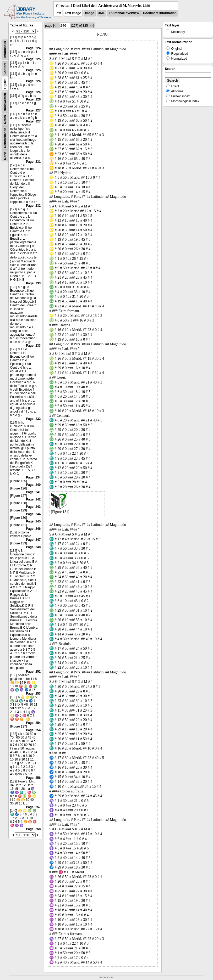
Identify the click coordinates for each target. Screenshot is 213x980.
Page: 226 (33, 81)
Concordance (5, 138)
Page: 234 (33, 477)
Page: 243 (33, 507)
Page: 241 (33, 492)
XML (102, 13)
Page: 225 (33, 59)
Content (5, 69)
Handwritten (5, 102)
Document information (160, 13)
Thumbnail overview (124, 13)
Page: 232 (33, 206)
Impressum (106, 977)
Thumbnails (5, 50)
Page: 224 (33, 48)
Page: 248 (33, 547)
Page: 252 (33, 672)
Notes (5, 119)
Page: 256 (33, 778)
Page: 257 (33, 807)
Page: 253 (33, 694)
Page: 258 (33, 829)
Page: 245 (33, 521)
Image (90, 13)
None (5, 156)
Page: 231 (33, 162)
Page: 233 (33, 283)
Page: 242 (33, 499)
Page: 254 (33, 723)
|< (54, 26)
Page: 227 (33, 110)
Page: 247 (33, 540)
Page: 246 (33, 529)
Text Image (73, 13)
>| (93, 26)
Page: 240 (33, 485)
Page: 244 (33, 514)
